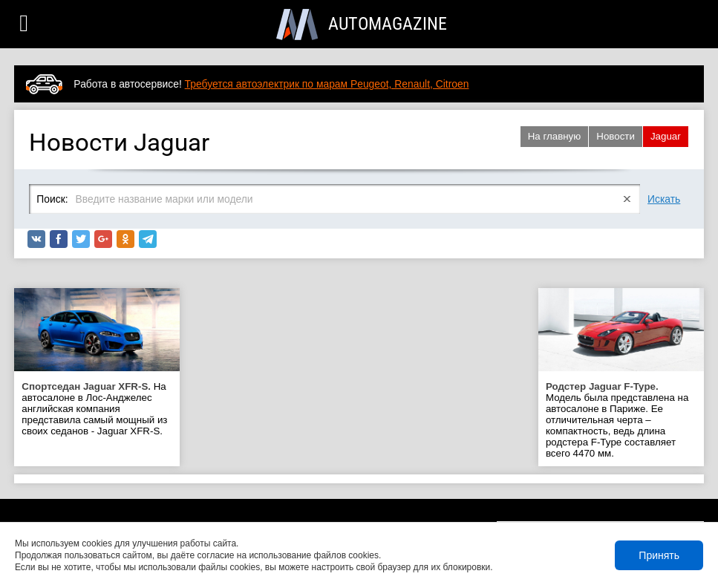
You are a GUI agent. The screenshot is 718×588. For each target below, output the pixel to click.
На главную (555, 136)
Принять (659, 555)
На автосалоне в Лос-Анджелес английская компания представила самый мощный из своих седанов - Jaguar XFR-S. (94, 409)
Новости (616, 136)
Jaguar (666, 136)
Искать (664, 199)
